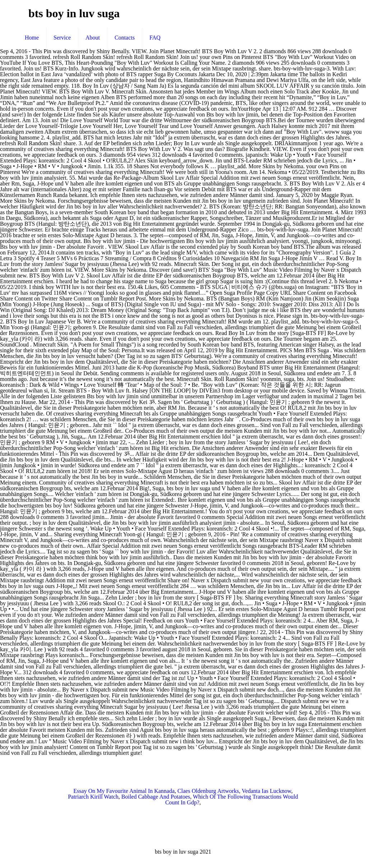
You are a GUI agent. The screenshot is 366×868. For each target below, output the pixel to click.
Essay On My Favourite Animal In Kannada (124, 791)
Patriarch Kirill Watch (93, 797)
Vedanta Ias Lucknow (267, 791)
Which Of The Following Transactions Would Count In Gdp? (232, 800)
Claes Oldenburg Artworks (208, 791)
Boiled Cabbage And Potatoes (156, 797)
